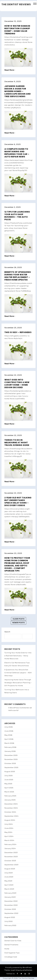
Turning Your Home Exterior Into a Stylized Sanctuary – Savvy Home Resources (18, 656)
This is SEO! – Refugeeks (18, 332)
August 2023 (10, 869)
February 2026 (10, 747)
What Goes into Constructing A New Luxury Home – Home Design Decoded (17, 384)
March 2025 (9, 792)
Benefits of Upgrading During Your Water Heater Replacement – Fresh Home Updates (18, 276)
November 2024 (11, 808)
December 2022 (11, 901)
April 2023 (9, 885)
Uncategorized (11, 957)
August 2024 (10, 820)
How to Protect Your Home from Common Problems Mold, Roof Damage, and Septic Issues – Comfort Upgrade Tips (17, 564)
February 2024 (10, 844)
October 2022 (10, 909)
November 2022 (11, 905)
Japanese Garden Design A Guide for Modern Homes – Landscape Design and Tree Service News (18, 91)
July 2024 (9, 824)
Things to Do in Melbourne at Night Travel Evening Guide (17, 443)
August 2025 (10, 772)
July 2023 (9, 873)
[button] (35, 4)
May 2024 (8, 832)
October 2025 (10, 763)
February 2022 (10, 925)
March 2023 (9, 889)
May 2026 (8, 735)
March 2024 (9, 840)
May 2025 (8, 784)
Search (7, 632)
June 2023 (9, 877)
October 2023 (10, 861)
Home (7, 949)
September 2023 (11, 865)
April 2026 (9, 739)
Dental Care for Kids (13, 941)
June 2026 (9, 731)
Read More (10, 70)
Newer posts (18, 623)
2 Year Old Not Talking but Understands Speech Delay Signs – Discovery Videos (18, 502)
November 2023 (11, 857)
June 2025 (9, 780)
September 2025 (11, 767)
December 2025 (11, 755)
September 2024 (11, 816)
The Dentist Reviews (16, 4)
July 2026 (9, 727)
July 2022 (9, 921)
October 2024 (10, 812)
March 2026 (9, 743)
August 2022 (10, 917)
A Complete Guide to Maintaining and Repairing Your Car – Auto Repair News (17, 153)
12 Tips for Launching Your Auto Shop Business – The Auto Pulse (17, 216)
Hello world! (14, 710)
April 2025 (9, 788)
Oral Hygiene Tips (12, 953)
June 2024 (9, 828)
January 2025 (10, 800)
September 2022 (11, 913)
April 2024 (9, 836)
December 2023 (11, 853)
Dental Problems (11, 945)
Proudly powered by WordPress (19, 968)
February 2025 (10, 796)
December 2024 (11, 804)
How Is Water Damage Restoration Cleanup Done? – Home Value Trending (17, 30)
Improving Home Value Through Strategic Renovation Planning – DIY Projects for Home (18, 683)
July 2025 (9, 776)
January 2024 (10, 848)
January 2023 (10, 897)
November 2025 (11, 759)
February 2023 (10, 893)
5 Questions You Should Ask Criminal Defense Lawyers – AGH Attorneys (18, 673)
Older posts (19, 619)
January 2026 (10, 751)
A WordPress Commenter (19, 708)
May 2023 (8, 881)
